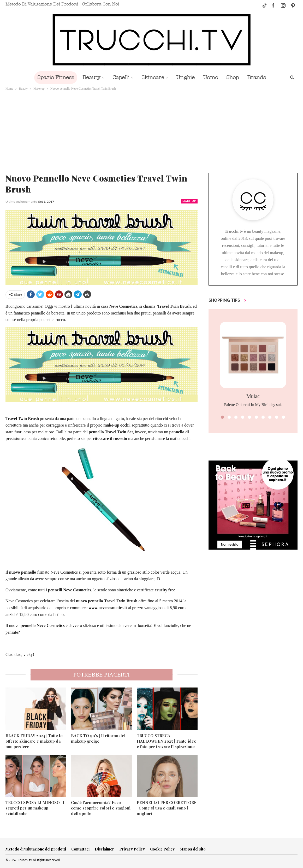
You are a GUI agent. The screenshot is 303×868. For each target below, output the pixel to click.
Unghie (186, 77)
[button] (222, 417)
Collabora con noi (100, 4)
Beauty (89, 77)
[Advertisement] (151, 131)
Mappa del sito (193, 849)
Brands (260, 77)
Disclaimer (104, 849)
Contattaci (80, 849)
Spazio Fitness (52, 77)
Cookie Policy (162, 849)
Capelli (119, 77)
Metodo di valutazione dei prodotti (42, 4)
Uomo (212, 77)
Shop (235, 77)
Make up (189, 201)
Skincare (152, 77)
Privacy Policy (132, 849)
